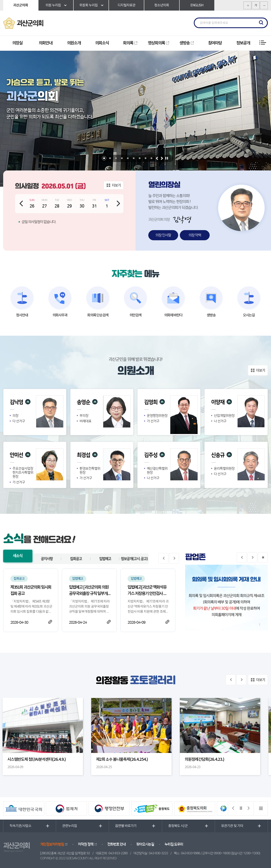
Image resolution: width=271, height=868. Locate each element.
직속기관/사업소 (20, 826)
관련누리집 (70, 826)
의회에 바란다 (173, 315)
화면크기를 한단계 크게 (247, 5)
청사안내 (22, 315)
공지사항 (47, 559)
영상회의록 (156, 43)
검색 (261, 23)
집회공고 (76, 559)
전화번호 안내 (116, 844)
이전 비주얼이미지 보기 (157, 158)
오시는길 (249, 315)
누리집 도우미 (174, 844)
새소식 (18, 556)
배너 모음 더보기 (261, 808)
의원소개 (74, 43)
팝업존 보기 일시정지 (263, 558)
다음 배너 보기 (248, 808)
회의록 (128, 43)
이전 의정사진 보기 (231, 680)
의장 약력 (195, 235)
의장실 (17, 43)
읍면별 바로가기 (126, 826)
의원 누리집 (53, 5)
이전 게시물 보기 (163, 558)
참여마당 (215, 43)
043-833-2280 (118, 853)
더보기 (116, 185)
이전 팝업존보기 (242, 558)
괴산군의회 (21, 5)
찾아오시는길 (145, 844)
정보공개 (243, 43)
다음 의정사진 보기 (241, 680)
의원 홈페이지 (28, 402)
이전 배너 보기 (233, 808)
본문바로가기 (0, 0)
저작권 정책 (86, 844)
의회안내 (45, 43)
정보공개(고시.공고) (134, 559)
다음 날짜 (119, 204)
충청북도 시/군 (178, 826)
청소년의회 (162, 5)
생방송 (184, 43)
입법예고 (105, 559)
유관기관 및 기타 (232, 826)
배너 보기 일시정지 (241, 808)
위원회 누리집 (89, 5)
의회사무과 (60, 315)
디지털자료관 (127, 5)
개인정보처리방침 (52, 844)
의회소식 (102, 43)
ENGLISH (197, 5)
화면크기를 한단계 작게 (264, 5)
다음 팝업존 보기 (252, 558)
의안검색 (135, 315)
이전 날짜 (21, 204)
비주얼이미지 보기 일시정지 (167, 158)
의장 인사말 (163, 235)
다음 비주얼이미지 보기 (162, 158)
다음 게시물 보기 (174, 558)
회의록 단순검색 (98, 315)
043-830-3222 (158, 853)
